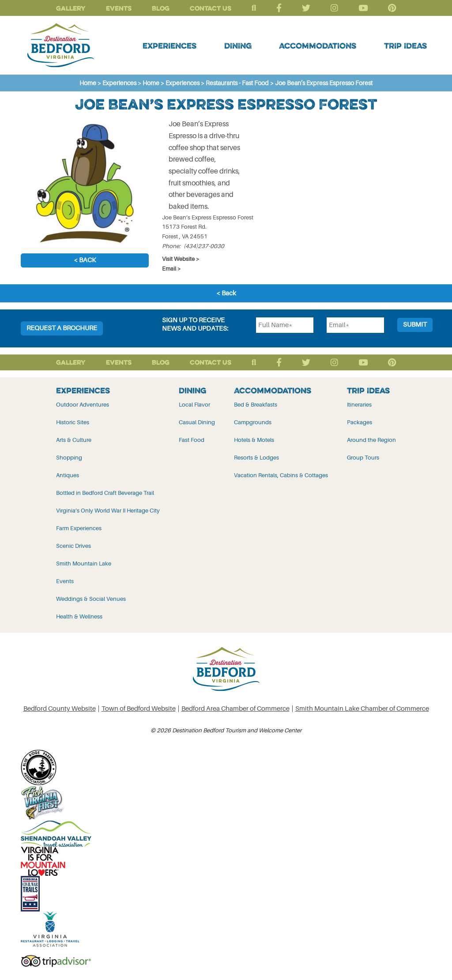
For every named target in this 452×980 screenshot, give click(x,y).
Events (119, 8)
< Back (85, 260)
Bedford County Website (60, 709)
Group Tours (363, 458)
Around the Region (371, 440)
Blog (161, 8)
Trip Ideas (405, 45)
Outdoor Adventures (83, 405)
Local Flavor (194, 405)
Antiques (68, 475)
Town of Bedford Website (139, 709)
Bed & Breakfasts (256, 405)
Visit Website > (181, 259)
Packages (360, 422)
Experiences (169, 45)
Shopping (69, 458)
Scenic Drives (73, 546)
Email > (171, 269)
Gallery (71, 8)
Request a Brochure (62, 328)
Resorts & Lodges (256, 458)
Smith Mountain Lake (84, 563)
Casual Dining (197, 422)
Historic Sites (73, 422)
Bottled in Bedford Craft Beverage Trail (105, 493)
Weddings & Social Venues (91, 599)
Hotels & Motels (254, 440)
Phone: (171, 246)
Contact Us (211, 8)
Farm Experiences (79, 528)
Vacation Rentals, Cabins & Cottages (281, 475)
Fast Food (192, 440)
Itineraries (359, 405)
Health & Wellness (79, 616)
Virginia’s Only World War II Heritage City (108, 511)
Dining (238, 45)
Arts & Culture (74, 440)
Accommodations (318, 45)
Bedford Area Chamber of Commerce (235, 709)
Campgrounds (253, 422)
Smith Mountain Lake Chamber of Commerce (362, 709)
